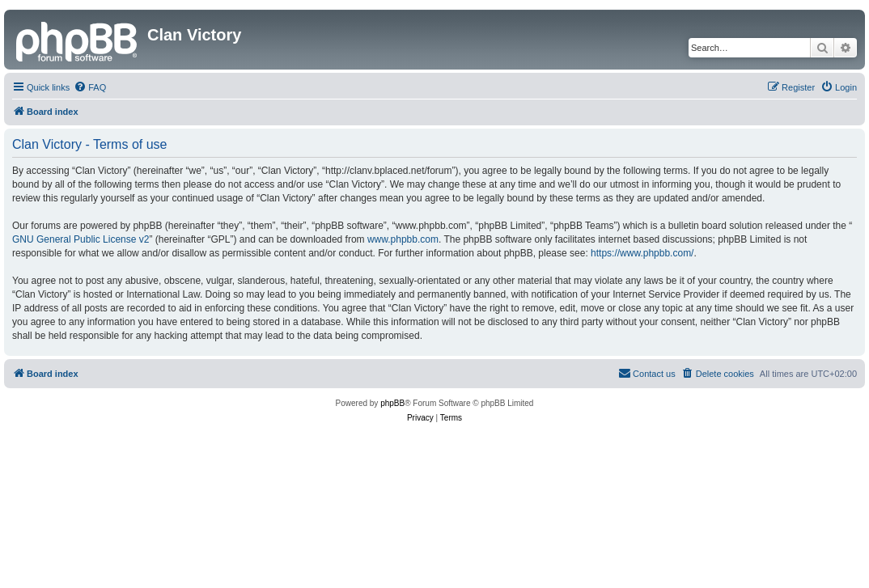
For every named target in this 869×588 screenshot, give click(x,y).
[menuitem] (90, 87)
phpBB (392, 403)
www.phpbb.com (403, 239)
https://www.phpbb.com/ (642, 253)
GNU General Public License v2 (81, 239)
